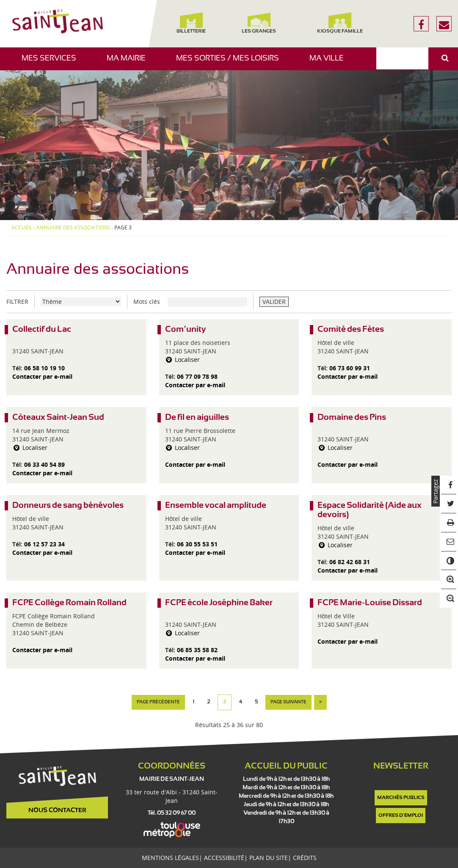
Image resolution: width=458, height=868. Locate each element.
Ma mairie (129, 62)
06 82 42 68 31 (350, 562)
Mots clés (147, 302)
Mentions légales (170, 858)
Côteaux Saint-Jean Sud (58, 417)
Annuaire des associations (73, 228)
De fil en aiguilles (197, 417)
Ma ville (330, 62)
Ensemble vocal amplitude (216, 506)
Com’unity (186, 329)
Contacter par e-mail (42, 376)
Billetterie (191, 23)
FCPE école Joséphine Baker (219, 603)
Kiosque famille (339, 23)
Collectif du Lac (42, 329)
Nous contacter (57, 810)
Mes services (52, 62)
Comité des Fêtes (351, 329)
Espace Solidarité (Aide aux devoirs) (370, 510)
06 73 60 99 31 (350, 368)
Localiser (183, 360)
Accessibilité (224, 858)
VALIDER (274, 302)
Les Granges (259, 23)
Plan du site (269, 858)
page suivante (288, 702)
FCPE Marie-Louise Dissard (370, 603)
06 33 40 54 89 (44, 464)
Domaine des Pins (352, 417)
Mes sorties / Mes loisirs (231, 62)
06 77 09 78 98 (197, 376)
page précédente (158, 702)
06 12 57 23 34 (44, 544)
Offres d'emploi (401, 816)
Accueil (22, 228)
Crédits (305, 858)
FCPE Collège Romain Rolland (69, 603)
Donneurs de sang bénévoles (68, 506)
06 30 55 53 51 (197, 544)
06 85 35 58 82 (197, 650)
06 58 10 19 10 (44, 368)
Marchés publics (401, 798)
